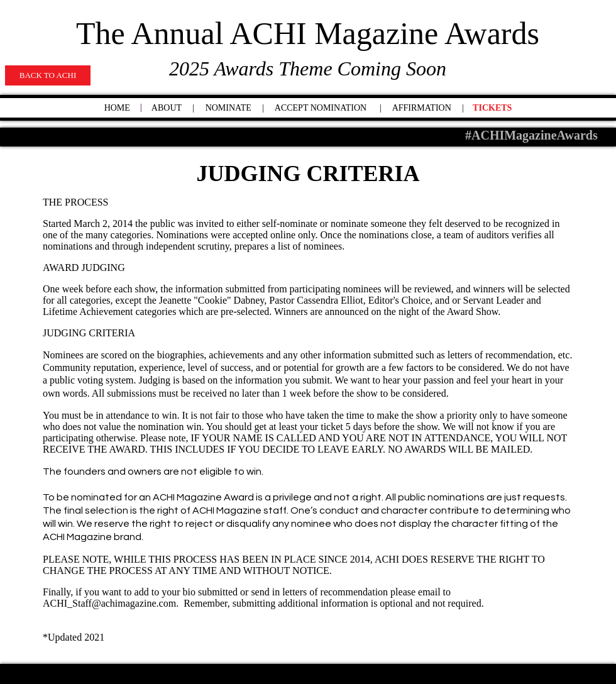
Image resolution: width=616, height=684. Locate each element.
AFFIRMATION (422, 108)
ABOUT (167, 108)
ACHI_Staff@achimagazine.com (109, 603)
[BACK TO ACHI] (48, 75)
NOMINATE (228, 108)
